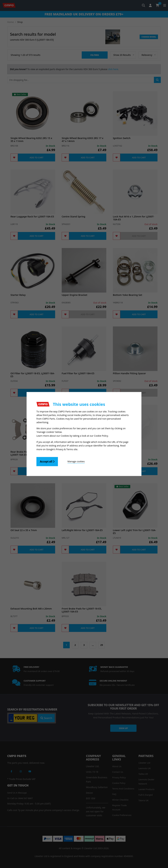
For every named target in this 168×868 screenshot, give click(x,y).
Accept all (47, 461)
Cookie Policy (101, 436)
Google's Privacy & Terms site (62, 449)
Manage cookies (76, 461)
